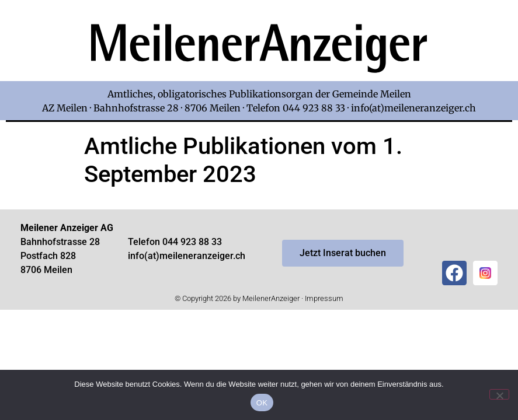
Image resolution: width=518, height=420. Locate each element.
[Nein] (499, 394)
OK (262, 403)
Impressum (324, 298)
